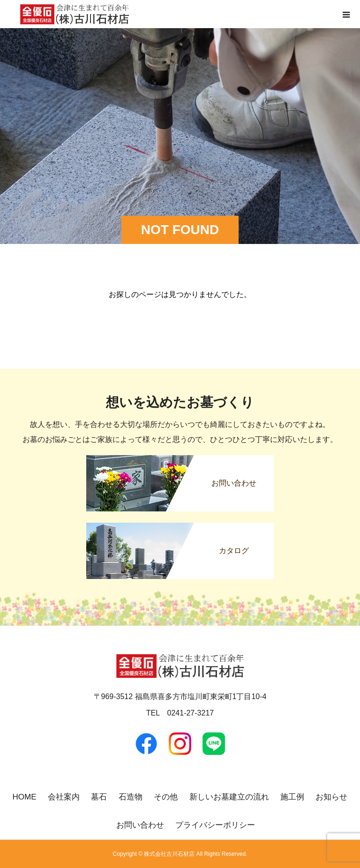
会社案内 (64, 797)
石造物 (131, 797)
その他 (166, 797)
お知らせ (331, 797)
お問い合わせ (140, 825)
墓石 (99, 797)
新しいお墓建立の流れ (229, 797)
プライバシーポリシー (215, 825)
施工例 (292, 797)
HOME (25, 797)
